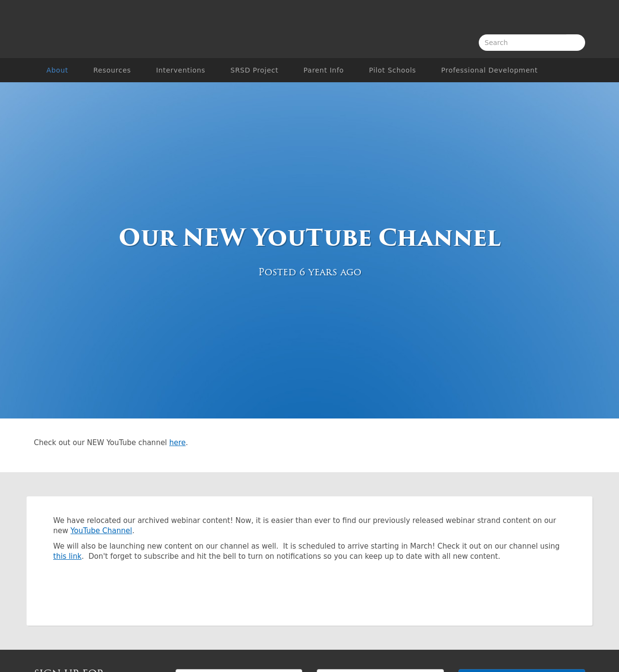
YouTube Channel (101, 531)
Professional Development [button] (489, 70)
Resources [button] (112, 70)
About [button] (57, 70)
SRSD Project (255, 70)
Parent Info (324, 70)
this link (67, 556)
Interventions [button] (181, 70)
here (177, 443)
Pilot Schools (392, 70)
